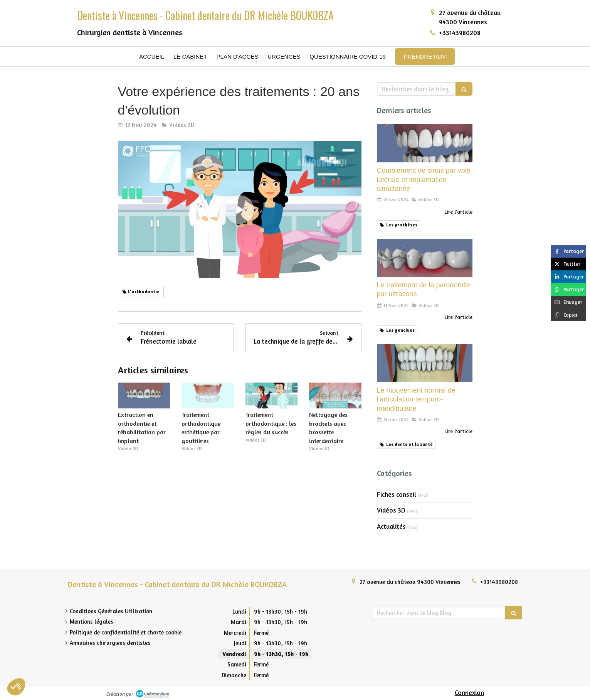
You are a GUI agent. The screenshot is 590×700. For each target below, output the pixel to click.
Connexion (469, 692)
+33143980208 (460, 33)
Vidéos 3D (391, 510)
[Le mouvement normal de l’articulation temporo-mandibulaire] (425, 363)
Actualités (391, 526)
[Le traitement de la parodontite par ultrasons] (425, 258)
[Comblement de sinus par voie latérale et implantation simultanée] (425, 143)
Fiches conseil (397, 494)
